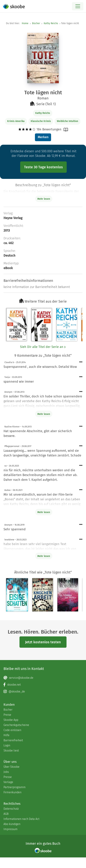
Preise (7, 715)
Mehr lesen (44, 414)
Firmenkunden (12, 792)
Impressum (11, 829)
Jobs (6, 772)
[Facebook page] (43, 685)
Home (25, 23)
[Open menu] (78, 6)
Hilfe (6, 735)
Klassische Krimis (41, 121)
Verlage (8, 782)
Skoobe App (11, 720)
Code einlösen (12, 730)
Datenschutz (11, 809)
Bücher (36, 23)
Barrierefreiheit (13, 740)
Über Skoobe (11, 767)
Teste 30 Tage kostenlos (43, 167)
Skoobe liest (11, 751)
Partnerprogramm (15, 787)
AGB (6, 814)
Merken (43, 137)
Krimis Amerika (16, 121)
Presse (8, 777)
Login (7, 745)
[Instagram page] (43, 692)
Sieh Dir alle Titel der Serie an (43, 347)
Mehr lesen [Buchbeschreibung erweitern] (44, 199)
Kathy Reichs (51, 23)
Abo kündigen (12, 824)
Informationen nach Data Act (21, 819)
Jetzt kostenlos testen (43, 642)
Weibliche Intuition (67, 121)
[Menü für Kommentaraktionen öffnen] (81, 362)
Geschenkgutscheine (16, 725)
